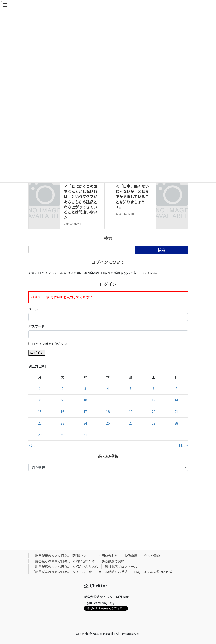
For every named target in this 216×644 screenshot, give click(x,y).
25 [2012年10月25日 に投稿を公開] (108, 423)
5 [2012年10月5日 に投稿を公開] (131, 389)
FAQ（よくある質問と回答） (155, 572)
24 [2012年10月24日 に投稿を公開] (85, 423)
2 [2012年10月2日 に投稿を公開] (62, 389)
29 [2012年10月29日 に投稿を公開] (40, 435)
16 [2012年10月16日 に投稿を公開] (62, 412)
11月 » (183, 445)
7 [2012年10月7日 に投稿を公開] (176, 389)
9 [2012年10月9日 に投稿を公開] (62, 400)
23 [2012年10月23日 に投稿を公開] (62, 423)
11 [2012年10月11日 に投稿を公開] (108, 400)
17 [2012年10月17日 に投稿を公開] (85, 412)
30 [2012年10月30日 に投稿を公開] (62, 435)
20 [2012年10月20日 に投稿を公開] (154, 412)
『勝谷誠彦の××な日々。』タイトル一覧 (62, 572)
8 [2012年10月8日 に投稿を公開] (40, 400)
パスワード (37, 326)
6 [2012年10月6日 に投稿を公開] (154, 389)
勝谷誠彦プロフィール (121, 566)
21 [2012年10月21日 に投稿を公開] (176, 412)
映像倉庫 (131, 556)
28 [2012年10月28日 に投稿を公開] (176, 423)
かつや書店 (152, 556)
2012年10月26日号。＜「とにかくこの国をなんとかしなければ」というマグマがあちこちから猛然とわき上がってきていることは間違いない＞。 (82, 199)
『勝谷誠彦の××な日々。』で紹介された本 (63, 561)
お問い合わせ (108, 556)
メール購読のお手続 (113, 572)
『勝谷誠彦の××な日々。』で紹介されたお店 (65, 566)
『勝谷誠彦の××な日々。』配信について (62, 556)
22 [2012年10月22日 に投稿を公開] (40, 423)
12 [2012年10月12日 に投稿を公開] (131, 400)
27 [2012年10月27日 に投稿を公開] (154, 423)
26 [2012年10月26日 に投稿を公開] (131, 423)
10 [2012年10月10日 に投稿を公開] (85, 400)
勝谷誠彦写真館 (113, 561)
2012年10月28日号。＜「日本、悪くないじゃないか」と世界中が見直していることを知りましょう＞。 (133, 194)
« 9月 (32, 445)
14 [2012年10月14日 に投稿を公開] (176, 400)
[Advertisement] (108, 509)
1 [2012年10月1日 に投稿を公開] (40, 389)
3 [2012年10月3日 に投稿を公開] (85, 389)
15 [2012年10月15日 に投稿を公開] (40, 412)
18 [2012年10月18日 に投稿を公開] (108, 412)
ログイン (37, 353)
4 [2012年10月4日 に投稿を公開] (108, 389)
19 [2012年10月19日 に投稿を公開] (131, 412)
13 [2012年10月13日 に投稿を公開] (154, 400)
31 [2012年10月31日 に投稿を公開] (85, 435)
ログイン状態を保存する (50, 344)
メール (33, 309)
